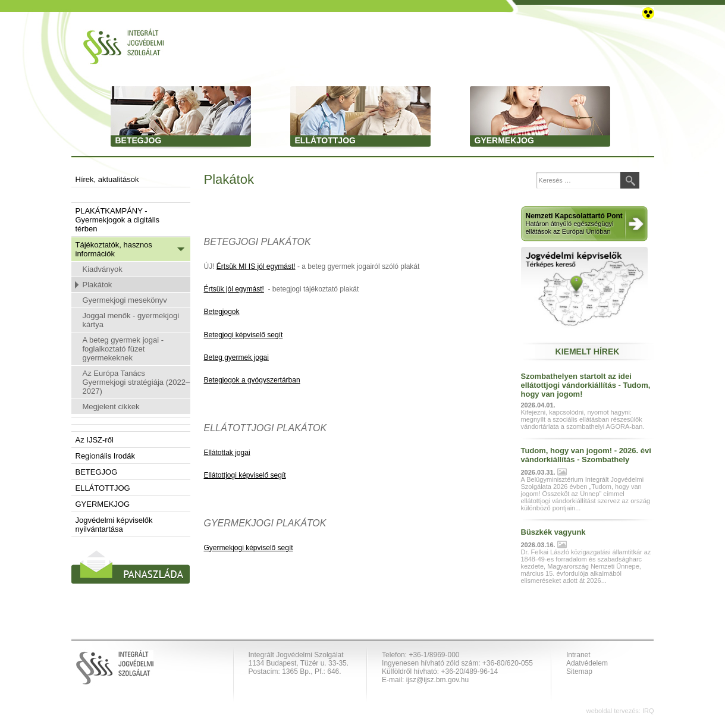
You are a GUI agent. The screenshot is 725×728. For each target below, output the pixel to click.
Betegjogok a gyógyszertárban (252, 380)
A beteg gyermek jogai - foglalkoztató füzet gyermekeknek (123, 349)
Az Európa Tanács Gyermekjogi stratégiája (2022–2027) (136, 382)
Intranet (578, 655)
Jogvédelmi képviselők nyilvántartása (114, 525)
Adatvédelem (587, 663)
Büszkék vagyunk (553, 532)
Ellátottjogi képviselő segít (245, 475)
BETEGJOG (97, 472)
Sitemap (579, 671)
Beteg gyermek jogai (236, 357)
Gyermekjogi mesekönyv (125, 300)
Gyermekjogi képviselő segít (249, 548)
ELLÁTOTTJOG (103, 488)
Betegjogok (222, 312)
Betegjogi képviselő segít (244, 335)
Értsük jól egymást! (234, 289)
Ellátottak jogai (227, 453)
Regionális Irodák (105, 456)
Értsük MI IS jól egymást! (256, 266)
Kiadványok (103, 269)
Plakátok (98, 285)
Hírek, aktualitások (107, 179)
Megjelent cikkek (111, 407)
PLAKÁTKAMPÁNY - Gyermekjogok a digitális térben (118, 220)
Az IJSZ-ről (95, 440)
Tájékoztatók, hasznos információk (114, 249)
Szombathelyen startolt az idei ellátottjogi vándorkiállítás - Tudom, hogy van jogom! (586, 385)
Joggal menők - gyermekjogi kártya (131, 320)
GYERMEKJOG (103, 504)
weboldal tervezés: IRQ (620, 711)
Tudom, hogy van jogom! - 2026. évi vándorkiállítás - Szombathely (586, 455)
